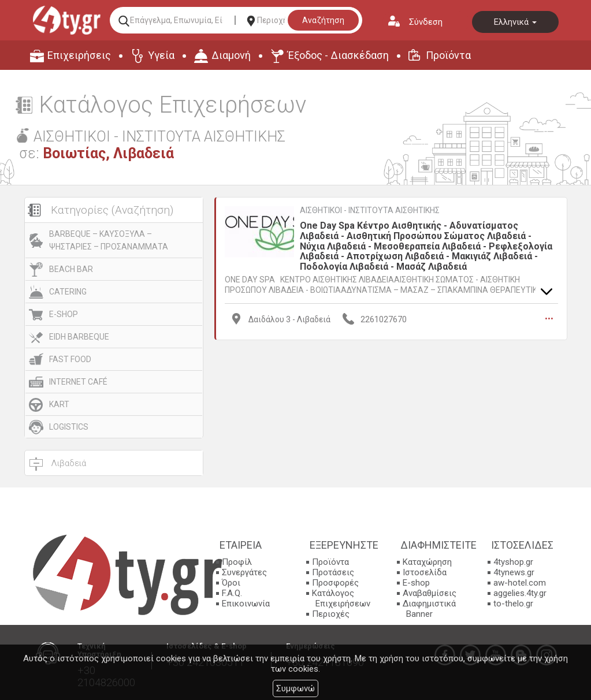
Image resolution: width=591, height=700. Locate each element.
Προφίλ (237, 562)
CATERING (68, 292)
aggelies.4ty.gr (520, 593)
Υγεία (161, 55)
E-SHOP (64, 314)
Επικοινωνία (246, 604)
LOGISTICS (69, 427)
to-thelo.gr (513, 604)
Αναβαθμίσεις (430, 593)
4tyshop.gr (513, 562)
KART (59, 404)
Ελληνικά (515, 22)
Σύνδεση (426, 22)
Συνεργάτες (244, 572)
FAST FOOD (70, 359)
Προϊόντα (448, 55)
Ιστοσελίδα (425, 572)
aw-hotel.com (520, 583)
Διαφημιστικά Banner (429, 609)
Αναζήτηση (323, 20)
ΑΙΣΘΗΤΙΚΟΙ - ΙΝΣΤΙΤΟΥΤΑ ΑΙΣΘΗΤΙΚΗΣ (370, 210)
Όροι (231, 583)
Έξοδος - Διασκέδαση (338, 55)
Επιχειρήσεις (79, 55)
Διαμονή (231, 55)
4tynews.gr (514, 572)
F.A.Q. (232, 593)
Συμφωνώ (295, 688)
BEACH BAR (71, 269)
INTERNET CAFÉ (78, 382)
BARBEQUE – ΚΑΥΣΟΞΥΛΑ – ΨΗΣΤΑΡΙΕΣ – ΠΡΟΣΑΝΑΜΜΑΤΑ (109, 240)
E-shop (416, 583)
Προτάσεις (333, 572)
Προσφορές (335, 583)
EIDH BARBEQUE (79, 337)
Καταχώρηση (427, 562)
